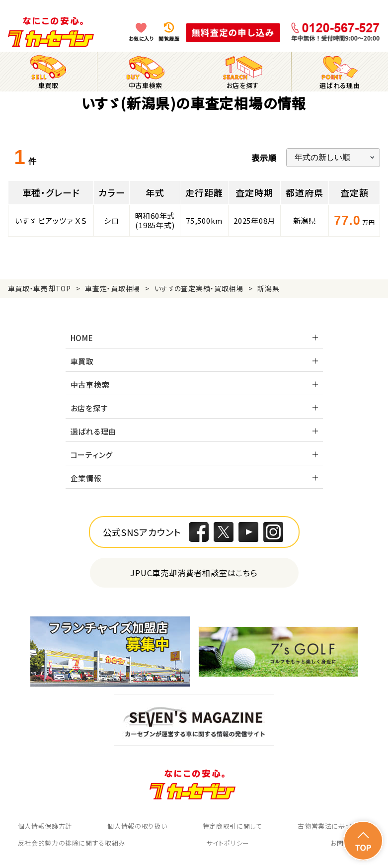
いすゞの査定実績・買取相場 (199, 288)
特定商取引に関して (233, 826)
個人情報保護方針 (45, 826)
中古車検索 (90, 385)
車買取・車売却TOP (39, 288)
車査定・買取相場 (113, 288)
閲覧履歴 (169, 39)
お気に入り (141, 39)
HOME (82, 338)
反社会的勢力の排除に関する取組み (72, 843)
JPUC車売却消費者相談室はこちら (194, 572)
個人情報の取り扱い (137, 826)
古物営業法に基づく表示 (334, 826)
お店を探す (89, 408)
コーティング (92, 455)
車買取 (82, 361)
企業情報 (86, 478)
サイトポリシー (228, 843)
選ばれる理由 (94, 431)
